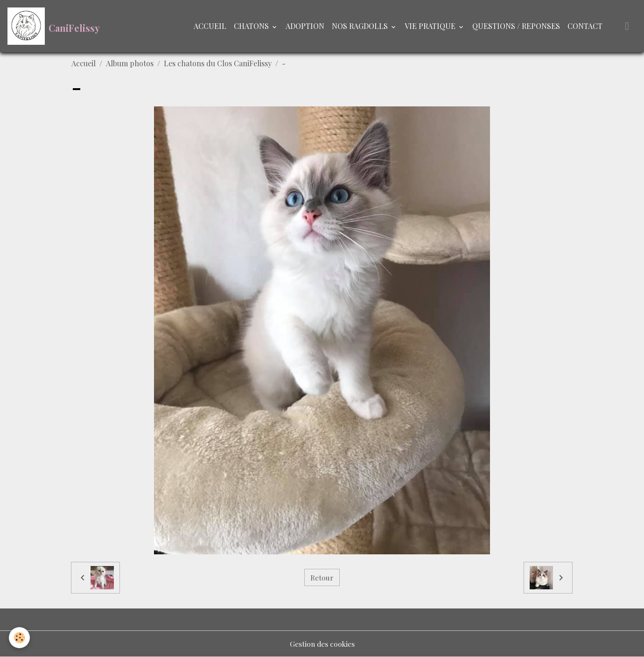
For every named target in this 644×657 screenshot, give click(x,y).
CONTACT (585, 26)
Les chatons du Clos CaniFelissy (218, 63)
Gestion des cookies (322, 644)
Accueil (84, 63)
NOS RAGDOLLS (361, 26)
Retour (322, 577)
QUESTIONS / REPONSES (516, 26)
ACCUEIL (210, 26)
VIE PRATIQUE (431, 26)
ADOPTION (305, 26)
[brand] (54, 26)
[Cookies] (20, 638)
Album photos (130, 63)
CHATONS (252, 26)
